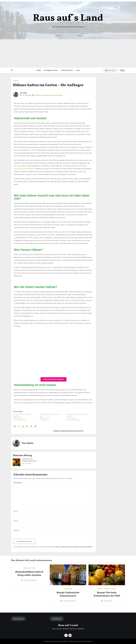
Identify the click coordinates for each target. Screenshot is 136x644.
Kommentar (18, 483)
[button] (12, 70)
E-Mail (16, 521)
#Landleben (46, 95)
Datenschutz (18, 619)
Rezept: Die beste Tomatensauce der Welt (68, 431)
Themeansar (88, 641)
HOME (39, 70)
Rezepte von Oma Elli (29, 568)
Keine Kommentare (31, 580)
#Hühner (38, 95)
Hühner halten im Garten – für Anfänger (48, 85)
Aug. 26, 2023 (28, 463)
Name (16, 511)
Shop (78, 70)
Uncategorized (68, 589)
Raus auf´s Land (68, 18)
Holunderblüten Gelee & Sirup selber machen (29, 574)
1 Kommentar (108, 601)
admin (25, 93)
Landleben (16, 80)
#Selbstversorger (57, 95)
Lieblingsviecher (67, 70)
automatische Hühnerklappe (24, 169)
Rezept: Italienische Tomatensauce (68, 594)
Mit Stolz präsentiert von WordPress (56, 641)
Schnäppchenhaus (51, 70)
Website (16, 530)
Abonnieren (110, 70)
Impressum (57, 619)
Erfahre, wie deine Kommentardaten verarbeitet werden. (73, 547)
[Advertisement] (68, 53)
